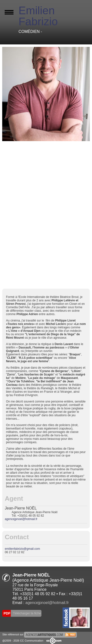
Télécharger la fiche (26, 613)
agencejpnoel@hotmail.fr (21, 519)
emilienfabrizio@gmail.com (22, 549)
